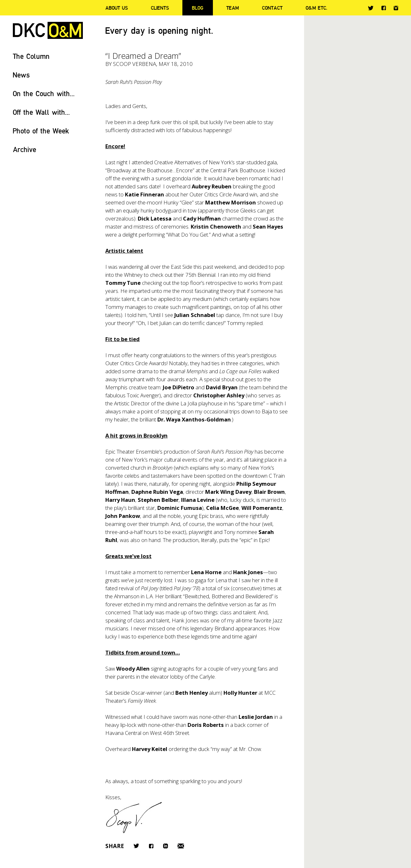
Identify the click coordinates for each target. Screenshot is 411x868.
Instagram (396, 8)
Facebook (384, 8)
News (21, 75)
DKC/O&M (48, 30)
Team (233, 8)
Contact (272, 8)
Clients (160, 8)
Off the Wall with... (41, 112)
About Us (117, 8)
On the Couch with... (44, 93)
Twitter (371, 8)
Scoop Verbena (135, 64)
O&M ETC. (317, 8)
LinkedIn (166, 846)
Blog (198, 8)
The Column (31, 56)
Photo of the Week (41, 131)
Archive (25, 149)
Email (181, 846)
